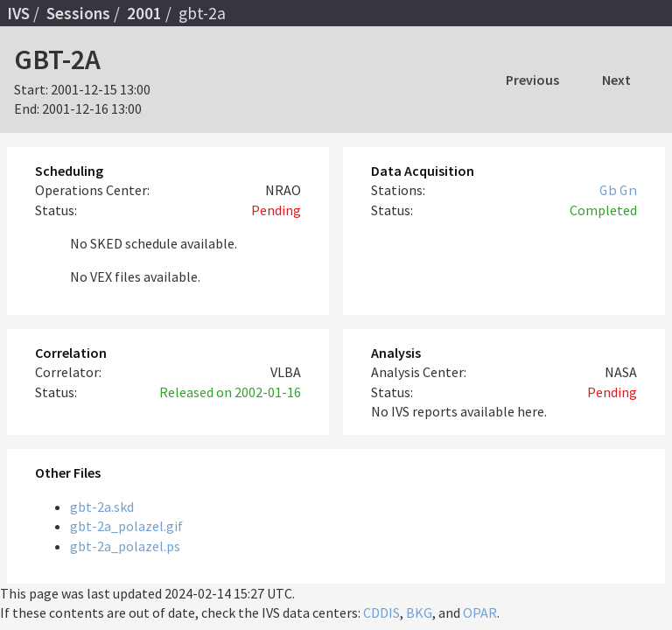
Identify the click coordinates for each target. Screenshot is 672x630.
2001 (144, 13)
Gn (628, 190)
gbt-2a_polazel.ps (125, 546)
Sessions (78, 13)
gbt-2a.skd (102, 507)
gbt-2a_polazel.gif (126, 526)
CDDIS (381, 612)
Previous (532, 80)
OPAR (480, 612)
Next (616, 80)
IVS (18, 13)
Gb (608, 190)
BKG (419, 612)
